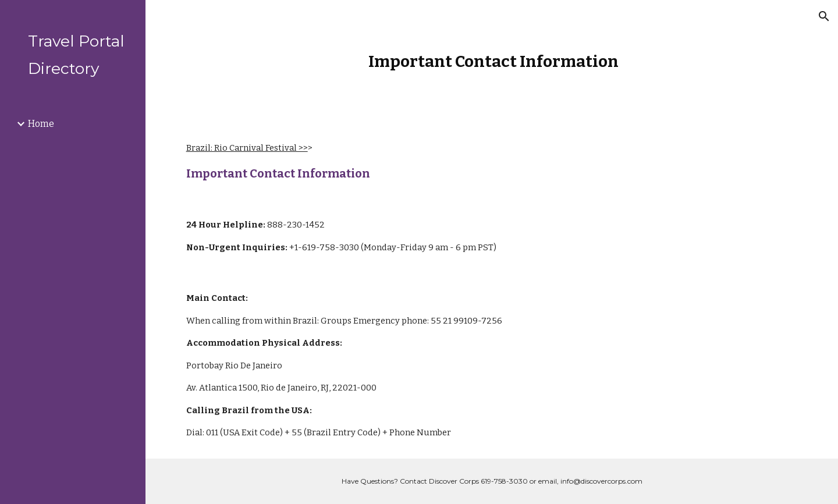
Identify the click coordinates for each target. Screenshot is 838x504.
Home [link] (41, 124)
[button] (824, 16)
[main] (492, 61)
